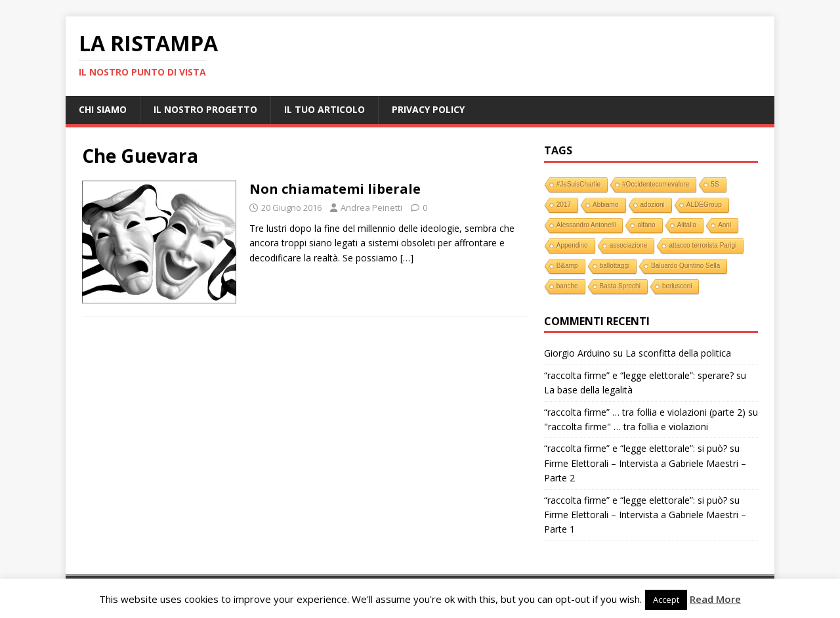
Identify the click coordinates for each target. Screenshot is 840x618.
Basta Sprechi (620, 286)
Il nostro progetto (205, 109)
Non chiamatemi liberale (335, 189)
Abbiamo (605, 205)
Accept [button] (666, 600)
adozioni (653, 205)
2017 (564, 205)
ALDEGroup (704, 205)
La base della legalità (588, 390)
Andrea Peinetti (371, 208)
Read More (715, 599)
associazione (629, 245)
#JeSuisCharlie (578, 184)
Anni (724, 225)
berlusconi (677, 286)
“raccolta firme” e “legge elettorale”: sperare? (639, 375)
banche (567, 286)
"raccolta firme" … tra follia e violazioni (626, 427)
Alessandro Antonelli (586, 225)
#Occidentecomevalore (656, 184)
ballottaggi (615, 266)
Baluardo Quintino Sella (685, 266)
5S (715, 184)
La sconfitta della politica (678, 353)
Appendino (572, 245)
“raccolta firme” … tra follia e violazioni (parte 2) (645, 412)
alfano (646, 225)
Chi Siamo (103, 109)
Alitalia (687, 225)
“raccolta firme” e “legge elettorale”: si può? (636, 448)
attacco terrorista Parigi (703, 245)
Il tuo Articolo (325, 109)
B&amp (567, 266)
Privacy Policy (428, 109)
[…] (407, 258)
